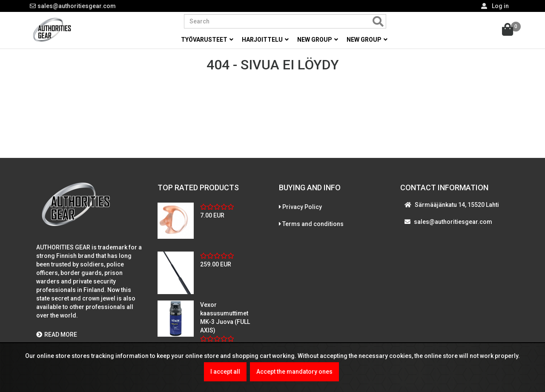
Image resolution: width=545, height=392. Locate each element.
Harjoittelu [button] (265, 40)
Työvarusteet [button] (207, 40)
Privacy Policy (302, 207)
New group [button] (318, 40)
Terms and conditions (313, 224)
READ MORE (57, 335)
